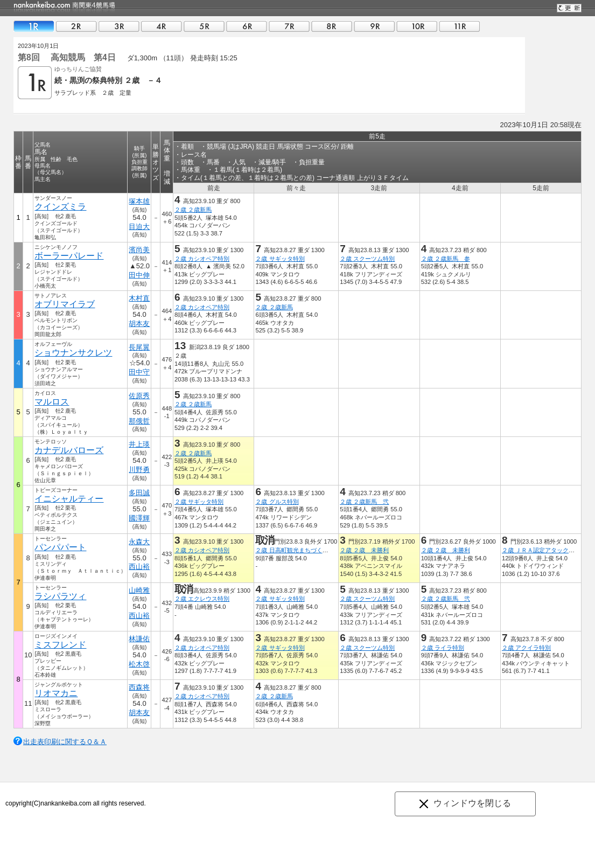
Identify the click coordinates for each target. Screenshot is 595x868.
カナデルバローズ (69, 450)
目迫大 (139, 227)
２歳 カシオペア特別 (202, 259)
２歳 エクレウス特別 (202, 599)
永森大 (139, 542)
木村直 (139, 298)
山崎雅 (139, 590)
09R (374, 26)
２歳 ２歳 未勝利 (364, 550)
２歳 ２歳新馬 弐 (364, 502)
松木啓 (139, 664)
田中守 (139, 372)
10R (417, 26)
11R (459, 26)
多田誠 (139, 493)
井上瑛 (139, 444)
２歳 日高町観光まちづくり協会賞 (300, 550)
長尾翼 (139, 347)
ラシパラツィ (60, 596)
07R (289, 26)
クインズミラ (60, 207)
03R (119, 26)
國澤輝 (139, 518)
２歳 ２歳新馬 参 (446, 259)
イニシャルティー (69, 499)
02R (76, 26)
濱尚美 (139, 250)
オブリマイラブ (65, 304)
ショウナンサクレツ (73, 353)
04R (162, 26)
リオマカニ (56, 693)
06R (247, 26)
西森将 (139, 687)
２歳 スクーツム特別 (367, 259)
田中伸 (139, 275)
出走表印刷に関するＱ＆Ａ (65, 742)
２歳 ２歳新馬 (193, 210)
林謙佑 (139, 639)
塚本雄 (139, 201)
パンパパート (60, 547)
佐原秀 (139, 396)
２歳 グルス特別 (277, 502)
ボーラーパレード (69, 256)
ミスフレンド (60, 645)
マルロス (52, 402)
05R (204, 26)
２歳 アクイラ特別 (526, 648)
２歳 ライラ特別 (443, 648)
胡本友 (139, 324)
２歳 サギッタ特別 (280, 259)
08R (332, 26)
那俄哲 (139, 421)
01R (34, 26)
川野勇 (139, 470)
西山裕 (139, 567)
